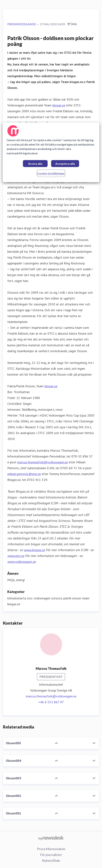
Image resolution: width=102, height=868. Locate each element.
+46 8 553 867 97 (51, 702)
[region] (51, 152)
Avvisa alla (35, 164)
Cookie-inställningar (51, 173)
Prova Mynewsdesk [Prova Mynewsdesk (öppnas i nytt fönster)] (51, 849)
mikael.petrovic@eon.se (24, 474)
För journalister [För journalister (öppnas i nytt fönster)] (51, 855)
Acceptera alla (65, 164)
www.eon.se (16, 556)
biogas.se (59, 105)
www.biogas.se (34, 550)
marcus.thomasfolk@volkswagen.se (42, 462)
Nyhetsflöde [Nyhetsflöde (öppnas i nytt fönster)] (51, 861)
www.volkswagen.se (22, 562)
